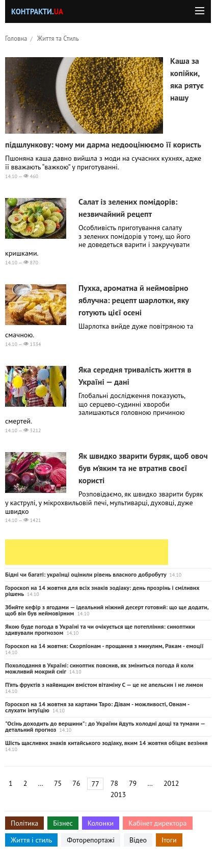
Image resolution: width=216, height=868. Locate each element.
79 (133, 783)
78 (114, 783)
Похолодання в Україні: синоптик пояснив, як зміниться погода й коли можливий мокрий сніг (99, 668)
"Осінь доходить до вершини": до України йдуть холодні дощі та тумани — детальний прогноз (105, 726)
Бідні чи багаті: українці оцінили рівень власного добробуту (86, 574)
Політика (24, 823)
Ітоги (169, 840)
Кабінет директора (157, 823)
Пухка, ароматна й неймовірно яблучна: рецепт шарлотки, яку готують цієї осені (133, 300)
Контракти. (37, 11)
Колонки (101, 823)
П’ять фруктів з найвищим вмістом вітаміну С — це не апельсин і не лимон (104, 685)
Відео (138, 840)
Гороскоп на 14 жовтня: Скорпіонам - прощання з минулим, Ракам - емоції (104, 646)
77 (95, 784)
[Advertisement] (87, 552)
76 (76, 783)
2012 (171, 783)
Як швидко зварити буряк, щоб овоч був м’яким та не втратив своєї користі (143, 468)
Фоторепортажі (91, 840)
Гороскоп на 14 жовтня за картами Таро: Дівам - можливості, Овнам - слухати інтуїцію (97, 707)
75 (58, 783)
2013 (118, 795)
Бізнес (63, 823)
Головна (16, 38)
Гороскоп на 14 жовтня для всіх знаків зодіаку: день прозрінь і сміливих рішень (102, 591)
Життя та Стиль (58, 38)
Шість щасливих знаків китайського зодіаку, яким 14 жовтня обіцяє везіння (106, 743)
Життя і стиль (31, 840)
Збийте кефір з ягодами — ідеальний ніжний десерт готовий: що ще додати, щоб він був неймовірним (107, 610)
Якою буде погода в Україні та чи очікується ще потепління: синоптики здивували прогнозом (100, 629)
